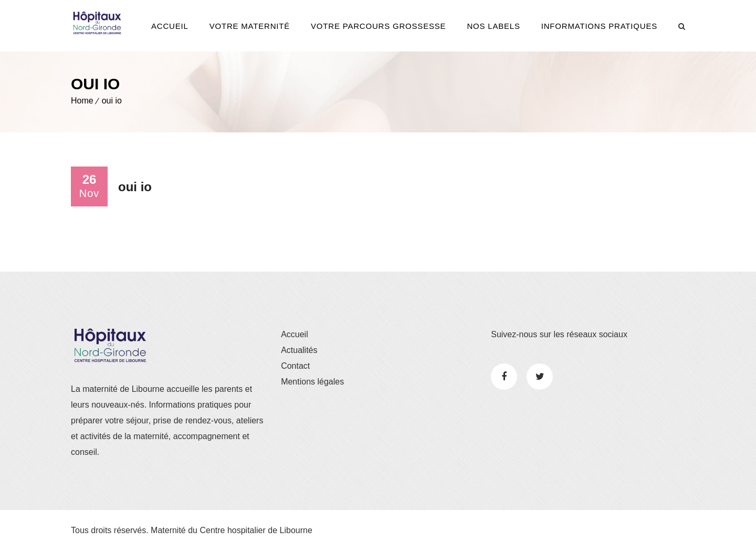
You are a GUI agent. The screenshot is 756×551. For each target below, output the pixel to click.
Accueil (170, 26)
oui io (112, 101)
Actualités (299, 350)
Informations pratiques (599, 26)
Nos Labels (493, 26)
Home (82, 101)
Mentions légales (312, 382)
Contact (295, 366)
